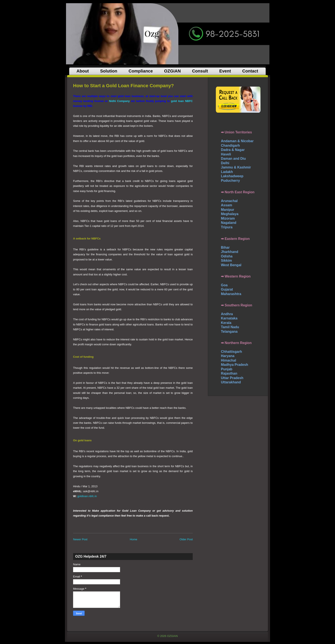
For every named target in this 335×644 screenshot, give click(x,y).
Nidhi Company (119, 101)
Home (134, 539)
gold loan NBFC (182, 101)
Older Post (186, 539)
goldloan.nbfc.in (87, 496)
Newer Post (80, 539)
